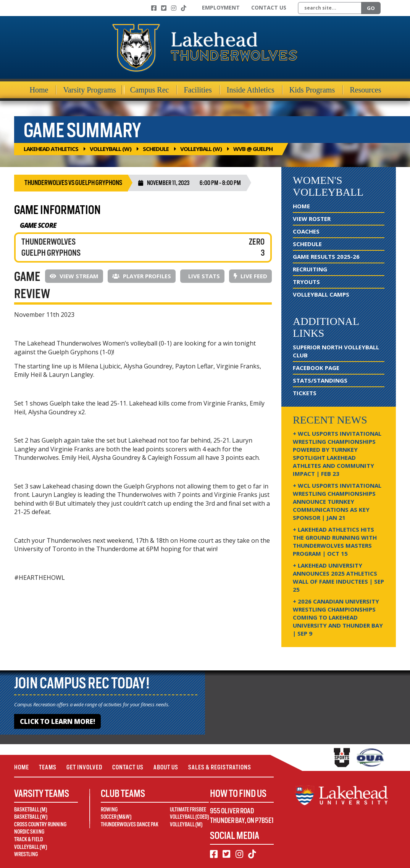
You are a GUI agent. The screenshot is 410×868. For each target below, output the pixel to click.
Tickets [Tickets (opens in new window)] (305, 393)
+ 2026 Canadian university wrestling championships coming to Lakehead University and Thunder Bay (338, 617)
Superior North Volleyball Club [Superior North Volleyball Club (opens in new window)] (336, 351)
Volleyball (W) (111, 149)
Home (39, 90)
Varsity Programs (89, 90)
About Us (166, 767)
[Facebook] (154, 8)
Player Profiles (142, 276)
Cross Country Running (40, 824)
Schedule (156, 149)
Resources (365, 90)
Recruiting (310, 269)
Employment (221, 7)
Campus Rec (150, 90)
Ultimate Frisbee (188, 810)
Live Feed (250, 276)
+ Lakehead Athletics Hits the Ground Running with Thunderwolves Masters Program (335, 541)
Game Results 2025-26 (326, 256)
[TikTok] (184, 8)
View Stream (74, 276)
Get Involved (84, 767)
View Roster (312, 219)
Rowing (109, 810)
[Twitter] (164, 8)
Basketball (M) (31, 810)
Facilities (198, 90)
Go (371, 8)
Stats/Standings (320, 380)
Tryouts (306, 282)
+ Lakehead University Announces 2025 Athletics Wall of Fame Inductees (338, 577)
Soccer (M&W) (116, 817)
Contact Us (269, 7)
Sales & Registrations (220, 767)
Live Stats (203, 276)
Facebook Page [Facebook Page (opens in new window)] (316, 368)
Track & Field (28, 839)
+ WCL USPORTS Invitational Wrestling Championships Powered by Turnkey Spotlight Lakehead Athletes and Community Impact (337, 453)
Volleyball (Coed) (189, 817)
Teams (48, 767)
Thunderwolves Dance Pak (130, 824)
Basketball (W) (31, 817)
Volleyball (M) (186, 824)
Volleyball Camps (321, 294)
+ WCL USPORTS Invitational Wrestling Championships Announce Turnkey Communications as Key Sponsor (337, 501)
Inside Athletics (251, 90)
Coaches (306, 231)
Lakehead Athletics (51, 149)
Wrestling (26, 854)
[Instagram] (174, 8)
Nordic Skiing (29, 832)
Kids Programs (312, 90)
